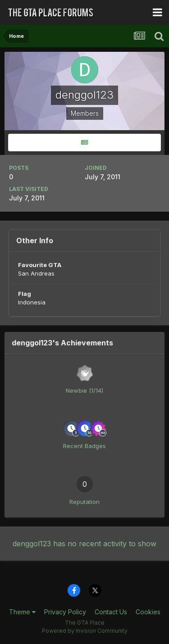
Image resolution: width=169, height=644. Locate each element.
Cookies (148, 612)
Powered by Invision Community (85, 631)
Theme (22, 612)
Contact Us (111, 612)
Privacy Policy (65, 612)
